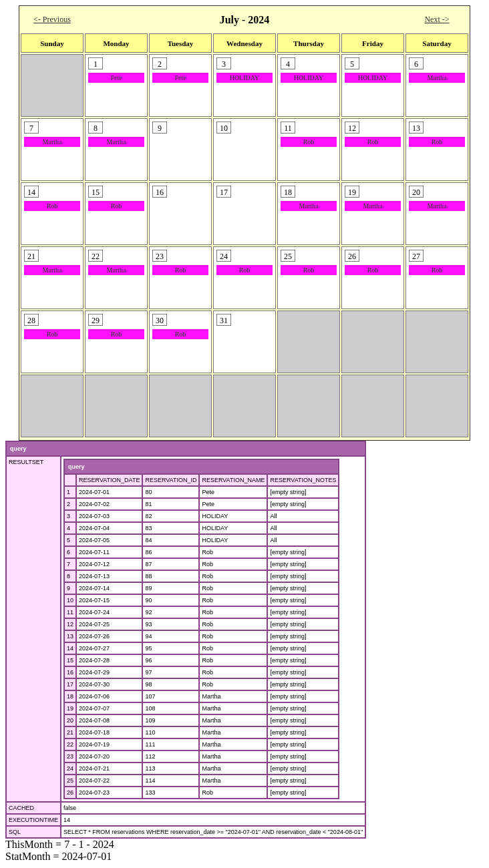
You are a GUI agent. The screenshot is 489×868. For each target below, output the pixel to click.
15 (70, 660)
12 (70, 624)
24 (70, 769)
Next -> (437, 19)
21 (70, 732)
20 (70, 720)
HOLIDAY (245, 78)
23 (70, 756)
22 (70, 744)
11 (70, 612)
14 (70, 648)
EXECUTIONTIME (33, 820)
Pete (116, 78)
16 (70, 672)
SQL (15, 832)
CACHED (21, 808)
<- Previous (52, 19)
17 (70, 684)
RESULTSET (26, 462)
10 (70, 600)
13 (70, 636)
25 (70, 781)
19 (70, 708)
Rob (309, 142)
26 (70, 793)
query (18, 449)
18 (70, 696)
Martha (437, 78)
